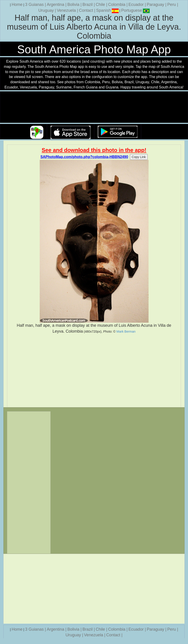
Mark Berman (126, 331)
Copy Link (139, 157)
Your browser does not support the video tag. (94, 107)
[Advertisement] (94, 371)
